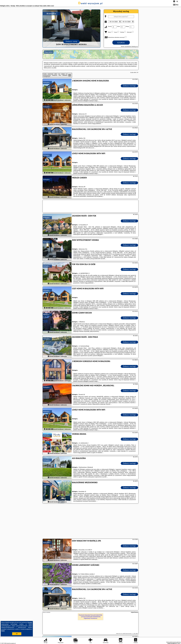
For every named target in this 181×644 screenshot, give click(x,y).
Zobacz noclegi (129, 86)
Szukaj (121, 43)
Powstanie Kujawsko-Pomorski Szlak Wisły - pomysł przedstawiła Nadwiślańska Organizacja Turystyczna (91, 617)
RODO (3, 631)
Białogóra (46, 82)
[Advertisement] (90, 521)
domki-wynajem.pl (90, 3)
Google (30, 622)
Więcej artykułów (47, 612)
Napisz (179, 643)
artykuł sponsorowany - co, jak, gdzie (130, 633)
